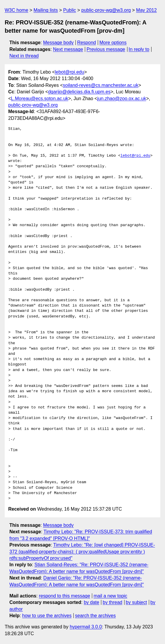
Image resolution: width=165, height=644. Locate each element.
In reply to (139, 49)
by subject (136, 602)
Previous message (106, 49)
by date (91, 602)
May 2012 (147, 10)
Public (70, 10)
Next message (68, 49)
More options (113, 43)
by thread (113, 602)
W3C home (16, 10)
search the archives (96, 616)
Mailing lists (46, 10)
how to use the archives (47, 616)
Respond (87, 43)
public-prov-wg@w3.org (106, 10)
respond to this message (64, 596)
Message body (58, 43)
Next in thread (24, 56)
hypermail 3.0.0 (86, 627)
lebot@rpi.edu (70, 72)
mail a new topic (111, 596)
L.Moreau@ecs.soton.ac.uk (39, 98)
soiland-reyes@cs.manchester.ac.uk (101, 85)
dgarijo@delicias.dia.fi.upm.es (79, 92)
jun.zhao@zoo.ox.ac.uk (122, 98)
